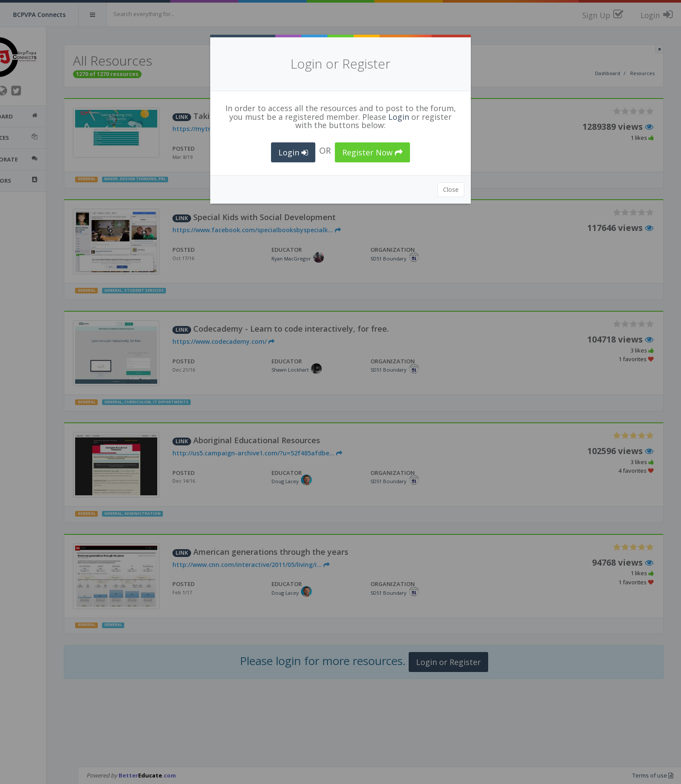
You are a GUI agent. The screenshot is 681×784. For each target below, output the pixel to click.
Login (399, 117)
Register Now (372, 152)
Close (451, 189)
